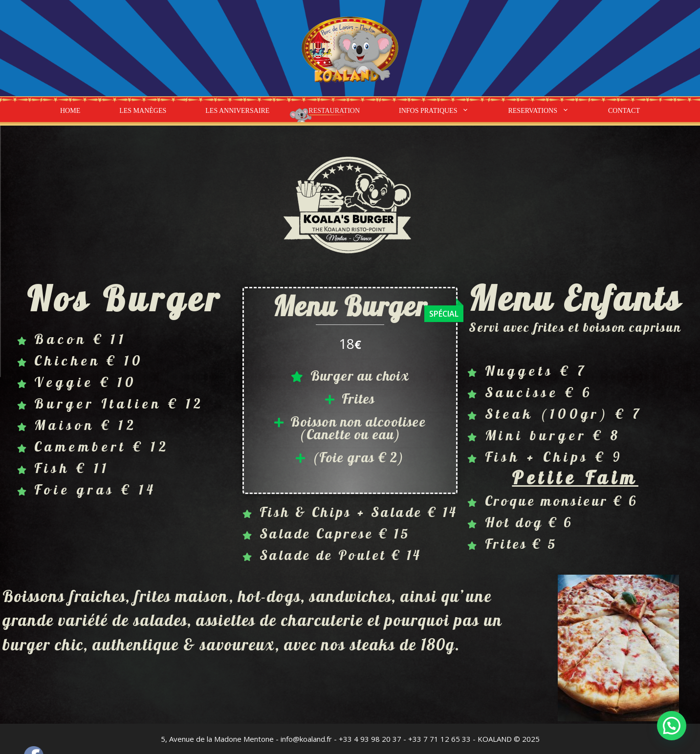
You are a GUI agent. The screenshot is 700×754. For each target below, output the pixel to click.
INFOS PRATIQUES (444, 111)
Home (70, 111)
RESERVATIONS (548, 111)
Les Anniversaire (237, 111)
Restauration (334, 111)
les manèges (143, 111)
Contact (624, 111)
